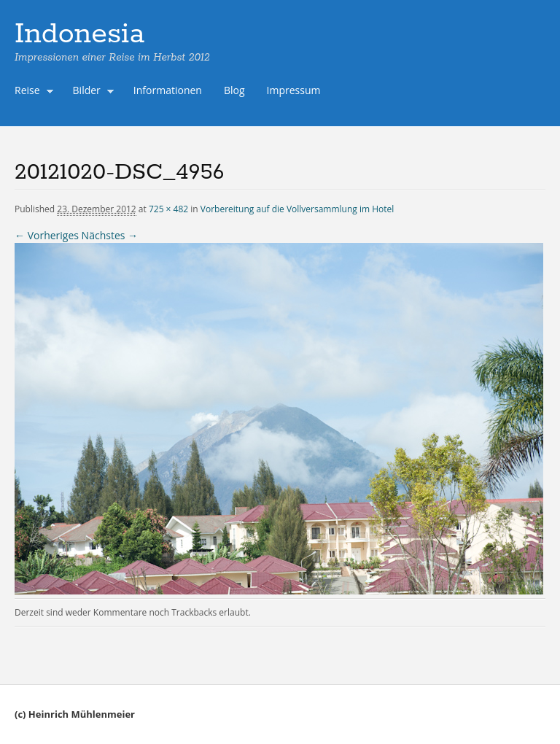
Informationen (168, 90)
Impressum (294, 90)
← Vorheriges (47, 235)
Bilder (90, 92)
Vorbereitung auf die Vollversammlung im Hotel (297, 209)
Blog (234, 90)
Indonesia (79, 34)
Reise (31, 92)
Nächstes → (110, 235)
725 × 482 (168, 209)
